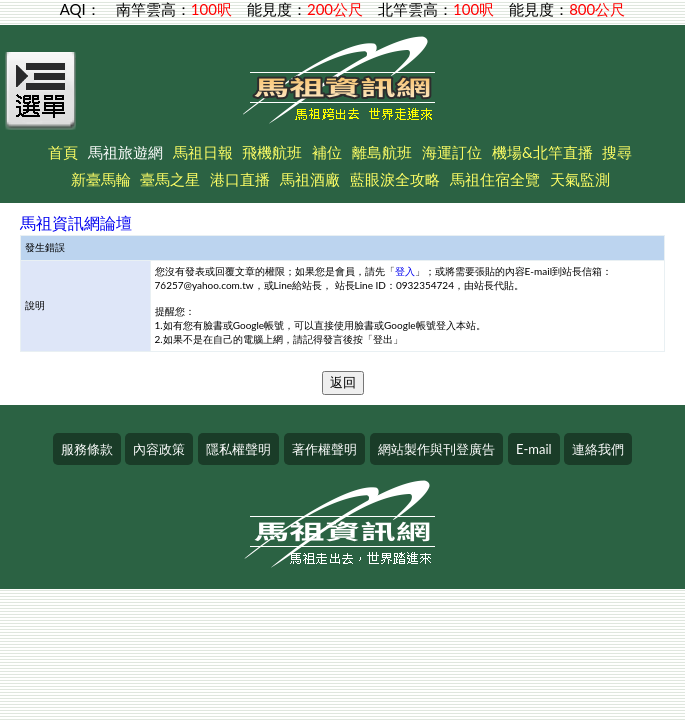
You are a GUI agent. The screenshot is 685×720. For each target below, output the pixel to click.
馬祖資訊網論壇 (76, 222)
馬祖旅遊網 (125, 152)
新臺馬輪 (101, 179)
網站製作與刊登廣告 (436, 449)
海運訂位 (452, 152)
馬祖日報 (203, 152)
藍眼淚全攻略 (395, 179)
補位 (327, 152)
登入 (405, 271)
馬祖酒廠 (310, 179)
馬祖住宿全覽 (495, 179)
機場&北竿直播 (542, 152)
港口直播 (240, 179)
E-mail (534, 449)
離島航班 (382, 152)
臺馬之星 (170, 179)
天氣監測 (580, 179)
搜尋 (617, 152)
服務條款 (87, 449)
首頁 (63, 152)
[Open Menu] (41, 102)
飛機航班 (272, 152)
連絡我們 (598, 449)
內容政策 (159, 449)
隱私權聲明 (238, 449)
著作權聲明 (324, 449)
